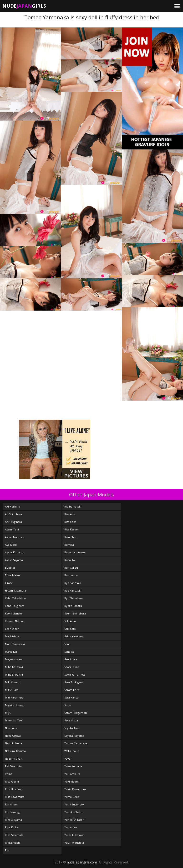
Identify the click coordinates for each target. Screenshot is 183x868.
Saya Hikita (71, 720)
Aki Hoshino (13, 506)
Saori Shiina (72, 667)
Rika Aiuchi (12, 781)
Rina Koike (12, 827)
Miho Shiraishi (14, 675)
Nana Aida (11, 728)
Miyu (8, 713)
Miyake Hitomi (14, 705)
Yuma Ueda (72, 797)
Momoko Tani (14, 720)
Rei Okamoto (13, 766)
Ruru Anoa (71, 575)
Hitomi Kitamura (15, 590)
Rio (7, 850)
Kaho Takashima (15, 598)
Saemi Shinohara (75, 613)
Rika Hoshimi (13, 789)
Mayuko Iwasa (14, 659)
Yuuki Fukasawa (74, 835)
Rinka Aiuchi (13, 843)
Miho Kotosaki (14, 667)
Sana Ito (69, 652)
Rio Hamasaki (73, 506)
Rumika (69, 545)
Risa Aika (70, 514)
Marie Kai (11, 652)
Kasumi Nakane (15, 621)
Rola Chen (71, 537)
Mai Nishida (12, 636)
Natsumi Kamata (15, 751)
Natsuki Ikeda (13, 743)
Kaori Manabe (14, 613)
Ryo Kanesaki (73, 583)
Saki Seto (70, 629)
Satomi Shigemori (76, 713)
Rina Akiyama (13, 820)
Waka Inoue (72, 751)
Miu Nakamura (14, 697)
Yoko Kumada (73, 766)
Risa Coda (70, 522)
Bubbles (10, 568)
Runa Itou (70, 560)
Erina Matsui (13, 575)
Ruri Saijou (71, 568)
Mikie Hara (12, 690)
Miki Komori (13, 682)
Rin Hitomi (12, 804)
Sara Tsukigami (74, 682)
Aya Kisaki (11, 545)
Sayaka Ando (72, 728)
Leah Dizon (12, 629)
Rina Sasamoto (14, 835)
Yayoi (68, 759)
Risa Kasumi (72, 529)
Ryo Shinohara (74, 598)
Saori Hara (71, 659)
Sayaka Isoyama (74, 736)
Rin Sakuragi (13, 812)
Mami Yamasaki (15, 644)
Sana (67, 644)
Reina (9, 774)
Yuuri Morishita (74, 843)
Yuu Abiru (71, 827)
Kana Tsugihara (15, 606)
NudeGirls (24, 6)
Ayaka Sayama (14, 560)
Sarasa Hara (72, 690)
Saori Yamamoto (75, 675)
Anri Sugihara (13, 522)
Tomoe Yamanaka (76, 743)
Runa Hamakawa (75, 552)
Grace (9, 583)
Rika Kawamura (15, 797)
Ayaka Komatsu (15, 552)
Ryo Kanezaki (73, 590)
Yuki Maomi (72, 781)
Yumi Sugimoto (74, 804)
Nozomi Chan (14, 759)
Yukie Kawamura (75, 789)
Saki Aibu (70, 621)
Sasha (68, 705)
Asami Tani (12, 529)
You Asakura (72, 774)
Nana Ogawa (13, 736)
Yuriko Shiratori (74, 820)
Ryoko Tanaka (73, 606)
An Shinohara (13, 514)
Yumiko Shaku (73, 812)
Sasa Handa (71, 697)
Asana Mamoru (15, 537)
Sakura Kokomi (74, 636)
